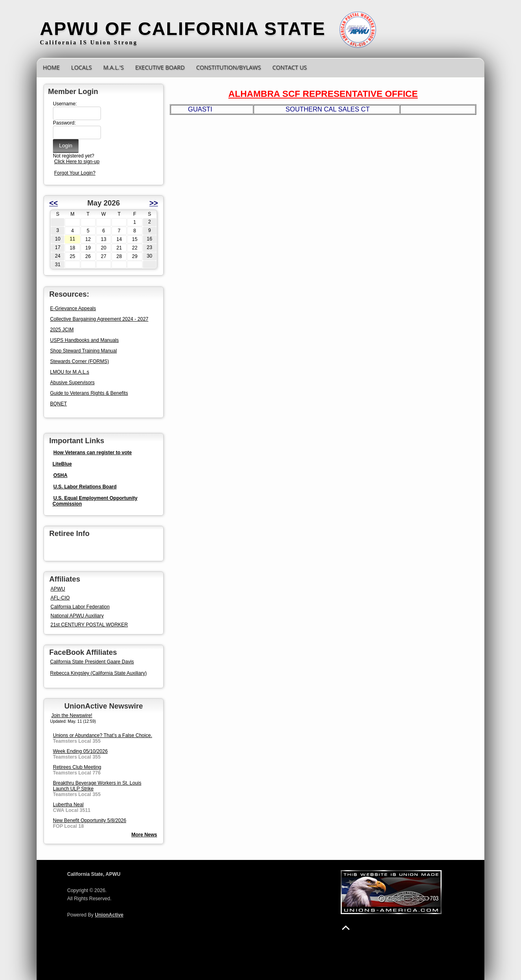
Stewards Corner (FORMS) (80, 361)
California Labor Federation (80, 607)
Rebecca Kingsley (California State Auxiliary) (98, 673)
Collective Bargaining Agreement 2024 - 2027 (99, 319)
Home (51, 67)
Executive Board (160, 67)
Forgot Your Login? (75, 173)
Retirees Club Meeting (77, 767)
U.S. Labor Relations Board (85, 487)
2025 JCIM (62, 330)
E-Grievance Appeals (73, 308)
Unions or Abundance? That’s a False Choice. (103, 735)
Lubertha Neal (68, 805)
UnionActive (109, 915)
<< (54, 203)
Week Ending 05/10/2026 (80, 751)
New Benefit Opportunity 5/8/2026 (90, 820)
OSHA (60, 475)
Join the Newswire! (72, 715)
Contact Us (290, 67)
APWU (58, 589)
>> (154, 203)
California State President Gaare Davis (92, 662)
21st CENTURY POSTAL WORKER (89, 625)
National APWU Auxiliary (77, 616)
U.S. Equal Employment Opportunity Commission (95, 501)
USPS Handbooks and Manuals (84, 340)
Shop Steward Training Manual (83, 351)
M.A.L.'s (113, 67)
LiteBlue (62, 464)
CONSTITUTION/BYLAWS (229, 67)
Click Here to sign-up (77, 162)
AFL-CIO (60, 598)
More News (144, 835)
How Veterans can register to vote (93, 453)
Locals (82, 67)
